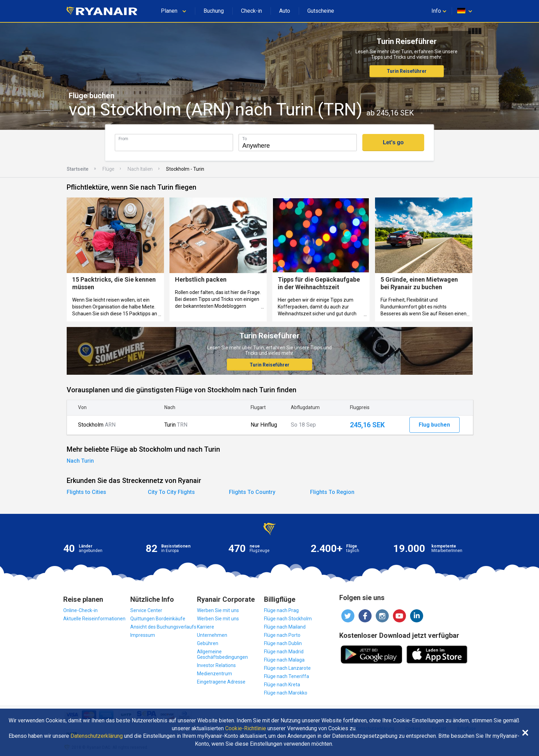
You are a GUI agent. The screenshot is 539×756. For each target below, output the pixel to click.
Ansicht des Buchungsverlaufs (163, 627)
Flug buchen (434, 425)
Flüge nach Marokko (286, 693)
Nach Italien (140, 169)
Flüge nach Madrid (284, 652)
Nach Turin (80, 461)
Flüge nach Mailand (285, 627)
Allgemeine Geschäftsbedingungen (222, 654)
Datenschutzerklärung (97, 736)
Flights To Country (252, 492)
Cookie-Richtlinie (246, 729)
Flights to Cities (86, 492)
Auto (285, 11)
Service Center (146, 610)
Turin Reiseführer (407, 71)
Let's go (393, 142)
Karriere (206, 627)
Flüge (108, 169)
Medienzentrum (214, 674)
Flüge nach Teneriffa (287, 676)
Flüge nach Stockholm (288, 619)
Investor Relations (216, 665)
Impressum (143, 635)
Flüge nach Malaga (284, 660)
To (245, 139)
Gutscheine (321, 11)
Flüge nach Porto (282, 635)
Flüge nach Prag (281, 610)
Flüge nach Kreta (282, 685)
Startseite (78, 169)
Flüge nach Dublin (283, 643)
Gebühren (208, 643)
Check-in (251, 11)
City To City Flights (171, 492)
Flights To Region (332, 492)
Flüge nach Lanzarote (287, 668)
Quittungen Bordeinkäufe (158, 619)
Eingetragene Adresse (221, 682)
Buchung (214, 11)
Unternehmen (212, 635)
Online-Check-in (80, 610)
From (123, 139)
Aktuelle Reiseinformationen (94, 619)
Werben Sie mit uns (218, 610)
